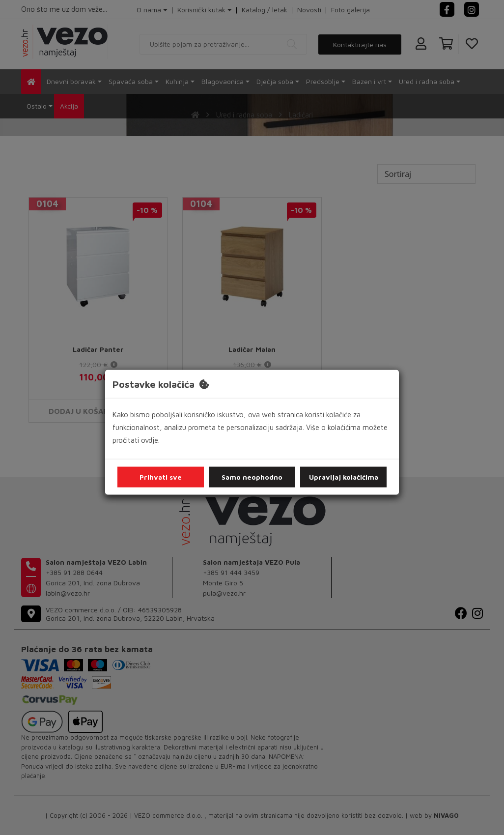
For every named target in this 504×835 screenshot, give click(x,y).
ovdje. (150, 440)
